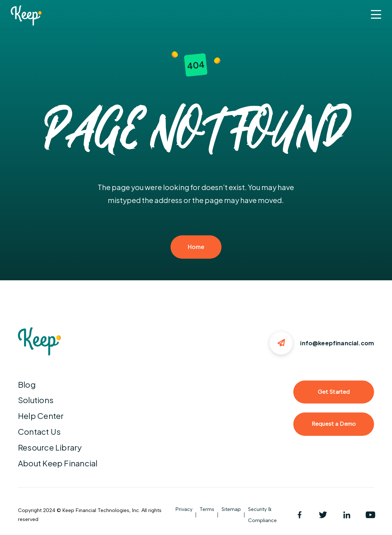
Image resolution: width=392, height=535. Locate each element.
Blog (27, 384)
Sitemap (231, 509)
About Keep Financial (58, 463)
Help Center (41, 416)
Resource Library (50, 447)
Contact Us (39, 432)
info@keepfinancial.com (337, 343)
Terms (207, 509)
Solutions (36, 400)
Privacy (184, 509)
